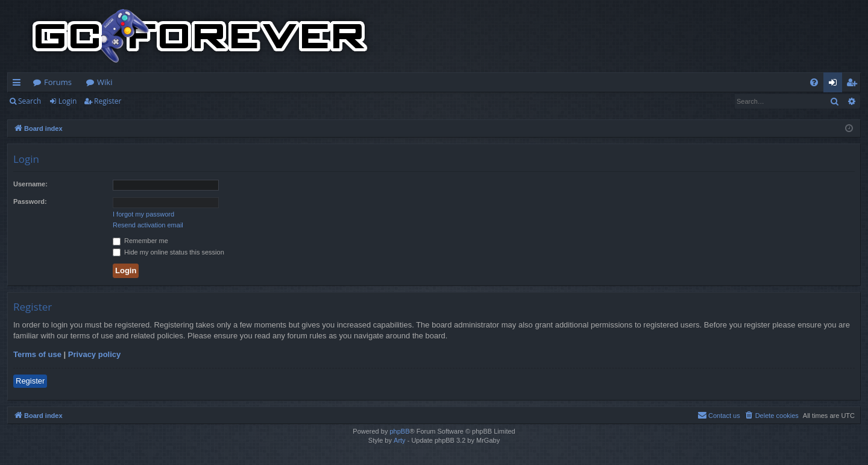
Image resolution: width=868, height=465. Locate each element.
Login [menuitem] (835, 84)
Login (68, 101)
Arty (400, 440)
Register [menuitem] (854, 84)
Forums (58, 82)
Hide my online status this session (168, 252)
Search (30, 101)
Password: (30, 201)
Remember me (140, 241)
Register (108, 101)
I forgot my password (143, 214)
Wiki (105, 82)
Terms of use (37, 354)
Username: (30, 184)
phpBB (399, 431)
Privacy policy (94, 354)
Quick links (19, 84)
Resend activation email (148, 225)
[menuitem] (814, 82)
